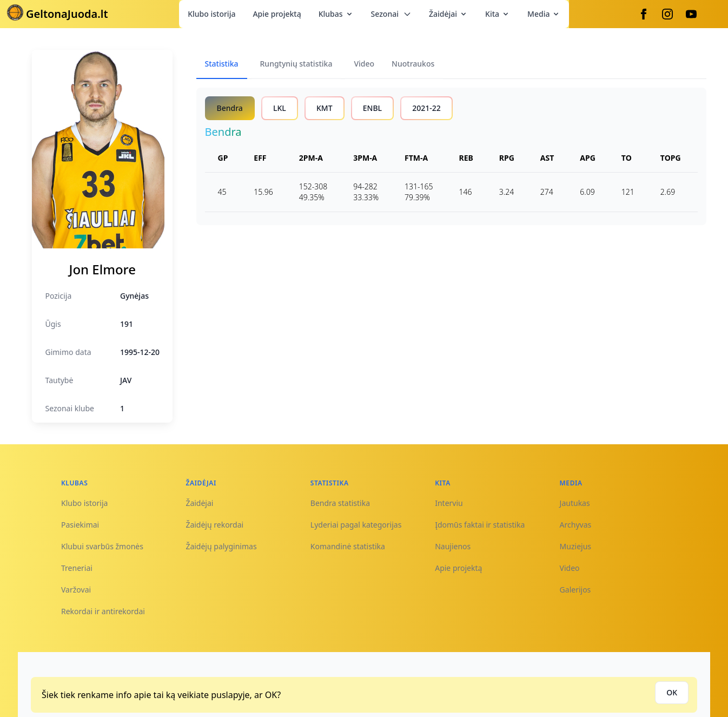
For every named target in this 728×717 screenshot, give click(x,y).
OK (672, 692)
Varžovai (76, 590)
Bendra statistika (340, 503)
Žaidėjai (448, 14)
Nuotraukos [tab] (413, 64)
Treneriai (77, 568)
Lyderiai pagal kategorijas (356, 525)
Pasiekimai (80, 525)
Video (570, 568)
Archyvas (576, 525)
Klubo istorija (211, 14)
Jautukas (575, 503)
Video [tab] (364, 64)
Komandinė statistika (348, 546)
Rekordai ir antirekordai (103, 611)
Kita (498, 14)
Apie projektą (277, 14)
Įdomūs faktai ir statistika (480, 525)
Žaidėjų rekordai (214, 525)
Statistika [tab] (222, 64)
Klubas (336, 14)
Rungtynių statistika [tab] (296, 64)
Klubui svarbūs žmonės (102, 546)
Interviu (449, 503)
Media (544, 14)
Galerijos (575, 590)
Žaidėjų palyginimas (221, 546)
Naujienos (453, 546)
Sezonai (391, 14)
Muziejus (575, 546)
